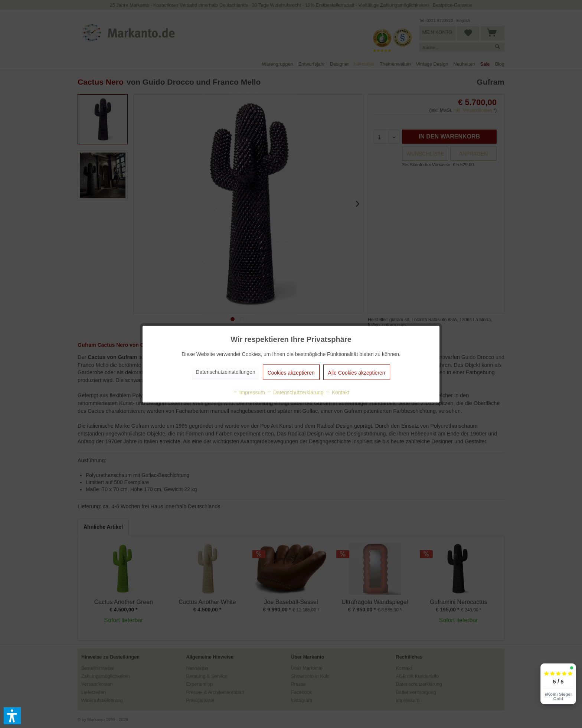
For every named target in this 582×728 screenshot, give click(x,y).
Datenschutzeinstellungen (225, 372)
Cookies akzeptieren (291, 372)
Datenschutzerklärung (295, 392)
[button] (12, 716)
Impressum (249, 392)
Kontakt (337, 392)
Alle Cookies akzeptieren (357, 372)
